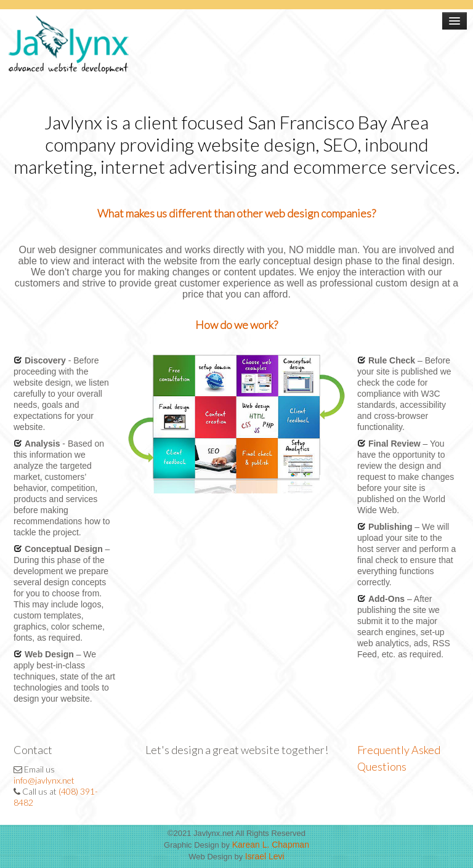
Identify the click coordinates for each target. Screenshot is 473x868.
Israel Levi (265, 856)
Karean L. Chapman (271, 845)
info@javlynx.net (44, 780)
